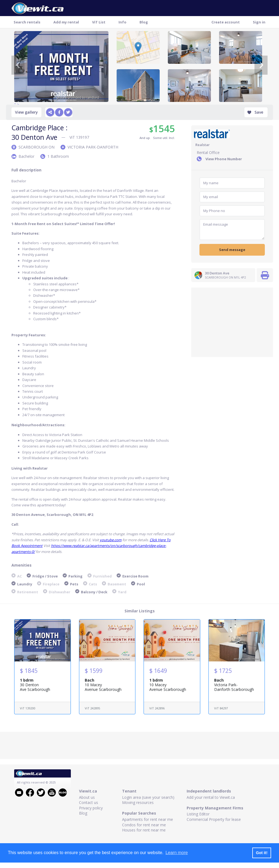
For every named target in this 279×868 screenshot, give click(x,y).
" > (61, 66)
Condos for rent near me (144, 825)
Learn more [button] (177, 853)
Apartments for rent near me (148, 819)
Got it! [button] (262, 853)
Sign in (259, 22)
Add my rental (66, 22)
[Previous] (18, 65)
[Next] (261, 65)
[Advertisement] (232, 322)
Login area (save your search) (148, 797)
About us (87, 797)
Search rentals (27, 22)
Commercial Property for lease (214, 819)
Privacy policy (91, 808)
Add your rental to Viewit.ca (211, 797)
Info (122, 22)
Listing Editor (198, 814)
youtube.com (111, 540)
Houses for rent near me (144, 830)
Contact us (89, 802)
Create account (226, 22)
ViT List (99, 22)
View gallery (26, 112)
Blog (144, 22)
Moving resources (138, 802)
